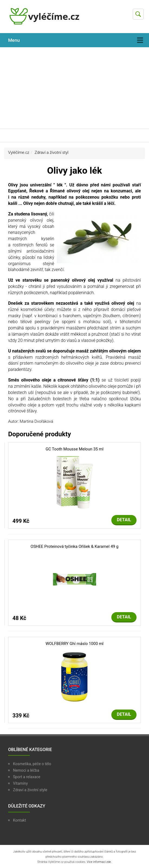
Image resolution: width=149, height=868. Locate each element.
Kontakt (20, 820)
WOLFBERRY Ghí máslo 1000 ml (74, 644)
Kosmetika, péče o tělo (32, 764)
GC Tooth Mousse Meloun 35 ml (74, 449)
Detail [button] (124, 520)
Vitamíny (20, 783)
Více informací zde (99, 862)
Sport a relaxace (27, 777)
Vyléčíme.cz (19, 152)
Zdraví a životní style (30, 790)
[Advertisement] (74, 88)
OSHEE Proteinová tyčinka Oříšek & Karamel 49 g (74, 546)
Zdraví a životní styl (52, 152)
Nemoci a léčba (26, 770)
